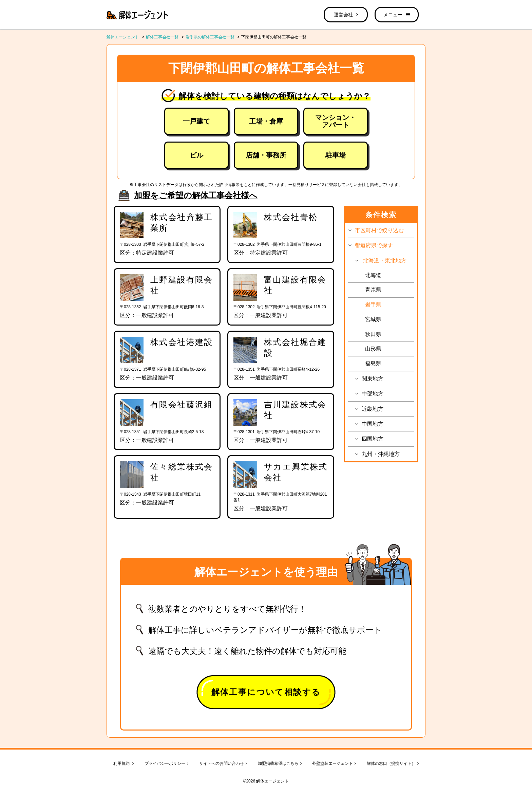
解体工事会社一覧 (162, 37)
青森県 (373, 290)
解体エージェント (123, 37)
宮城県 (373, 319)
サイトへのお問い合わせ (223, 763)
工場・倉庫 (266, 121)
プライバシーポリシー (166, 763)
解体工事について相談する (266, 692)
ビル (196, 155)
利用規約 (123, 763)
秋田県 (373, 334)
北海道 (373, 275)
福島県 (373, 363)
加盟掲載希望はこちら (280, 763)
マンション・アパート (336, 121)
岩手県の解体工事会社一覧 (210, 37)
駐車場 (336, 155)
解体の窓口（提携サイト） (393, 763)
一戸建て (196, 121)
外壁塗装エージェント (334, 763)
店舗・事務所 (266, 155)
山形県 (373, 349)
